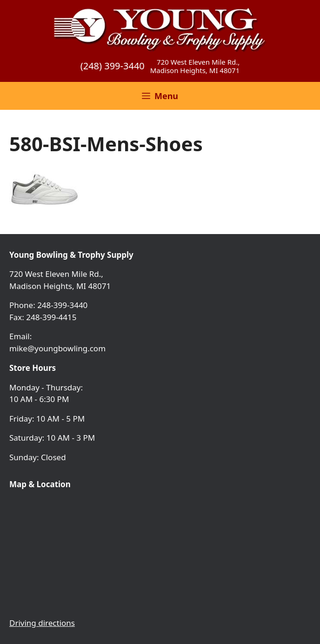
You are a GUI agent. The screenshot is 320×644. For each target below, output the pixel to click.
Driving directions (42, 623)
